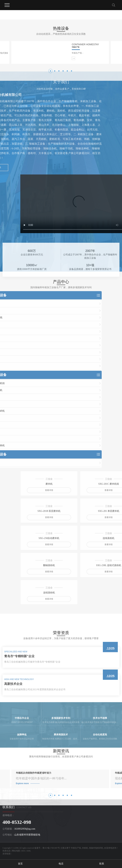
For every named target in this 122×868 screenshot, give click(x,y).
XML (29, 851)
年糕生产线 (76, 848)
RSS (23, 851)
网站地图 (16, 851)
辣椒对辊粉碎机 (96, 848)
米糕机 (85, 848)
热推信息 (7, 851)
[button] (50, 102)
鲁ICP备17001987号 (51, 848)
